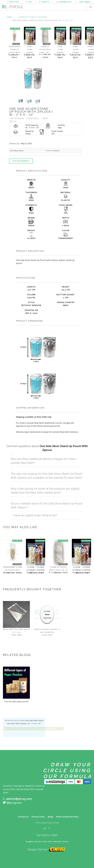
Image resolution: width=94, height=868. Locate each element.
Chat (29, 2)
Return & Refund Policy (67, 817)
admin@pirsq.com (64, 2)
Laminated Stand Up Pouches (33, 17)
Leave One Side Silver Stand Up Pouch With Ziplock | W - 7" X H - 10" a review (34, 729)
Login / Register (85, 2)
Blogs (50, 817)
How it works (13, 2)
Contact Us (44, 2)
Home (9, 17)
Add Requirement (21, 161)
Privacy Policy (38, 817)
